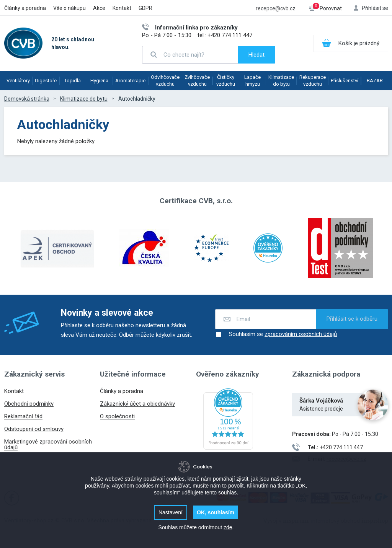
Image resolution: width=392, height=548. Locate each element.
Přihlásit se (375, 8)
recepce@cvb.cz (276, 8)
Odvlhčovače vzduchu (165, 81)
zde (228, 527)
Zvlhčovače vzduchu (197, 81)
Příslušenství (345, 81)
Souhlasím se (276, 334)
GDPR (145, 8)
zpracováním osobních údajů (301, 334)
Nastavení (171, 512)
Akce (99, 8)
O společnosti (117, 416)
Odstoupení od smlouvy (34, 429)
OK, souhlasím (216, 512)
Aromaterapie (130, 81)
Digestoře (46, 81)
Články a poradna (25, 8)
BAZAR (375, 81)
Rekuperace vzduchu (313, 81)
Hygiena (99, 81)
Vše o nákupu (69, 8)
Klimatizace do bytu (281, 81)
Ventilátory (18, 81)
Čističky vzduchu (226, 81)
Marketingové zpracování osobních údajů (48, 444)
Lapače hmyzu (252, 81)
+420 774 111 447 (230, 35)
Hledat (256, 55)
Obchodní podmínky (29, 404)
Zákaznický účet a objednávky (137, 404)
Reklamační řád (23, 416)
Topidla (73, 81)
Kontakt (122, 8)
